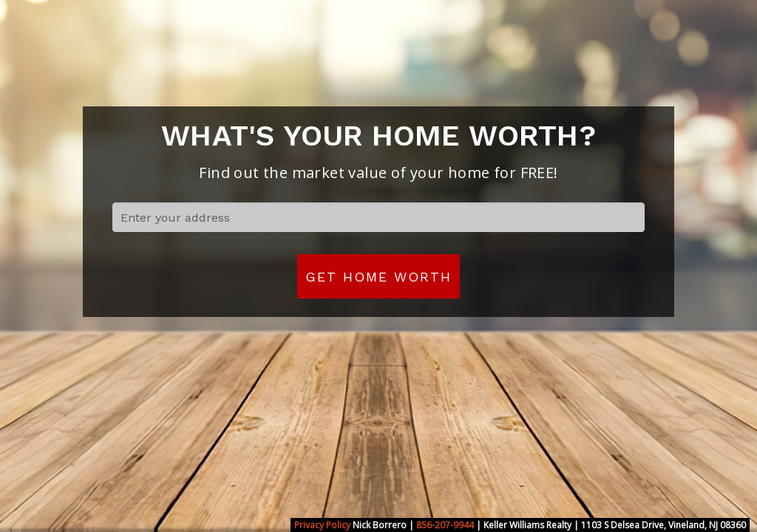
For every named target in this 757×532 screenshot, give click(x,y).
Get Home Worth (378, 277)
